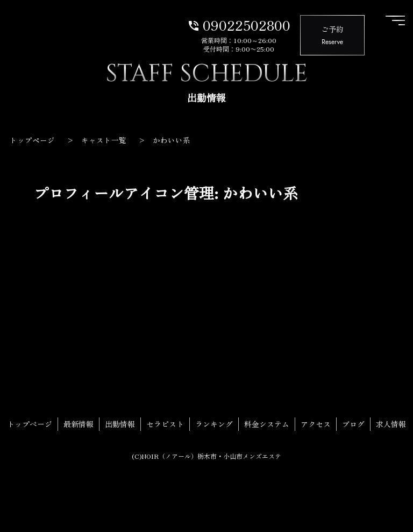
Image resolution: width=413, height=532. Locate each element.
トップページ (30, 424)
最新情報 (79, 424)
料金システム (267, 424)
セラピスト (165, 424)
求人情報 (391, 424)
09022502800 (239, 24)
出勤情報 (120, 424)
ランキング (214, 424)
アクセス (316, 424)
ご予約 (332, 36)
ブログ (353, 424)
